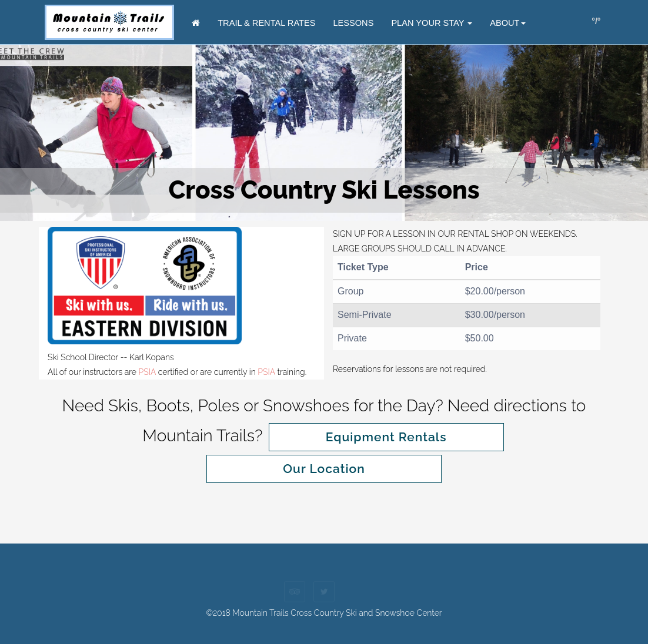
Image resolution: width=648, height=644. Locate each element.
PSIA (148, 372)
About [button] (507, 23)
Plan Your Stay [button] (432, 23)
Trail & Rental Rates (266, 23)
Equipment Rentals (386, 437)
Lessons (353, 23)
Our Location (324, 469)
